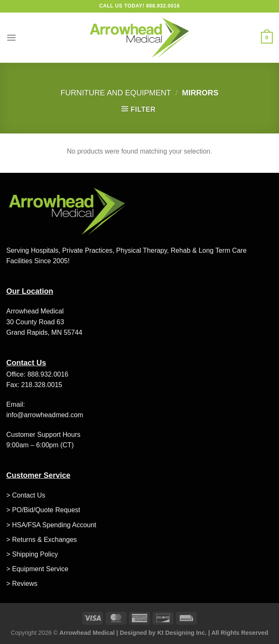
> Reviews (22, 584)
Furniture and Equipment (116, 93)
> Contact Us (26, 495)
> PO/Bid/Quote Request (43, 510)
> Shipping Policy (32, 554)
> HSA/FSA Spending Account (51, 525)
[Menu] (11, 37)
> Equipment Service (37, 569)
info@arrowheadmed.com (45, 415)
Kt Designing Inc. (182, 633)
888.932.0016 (48, 374)
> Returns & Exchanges (42, 540)
